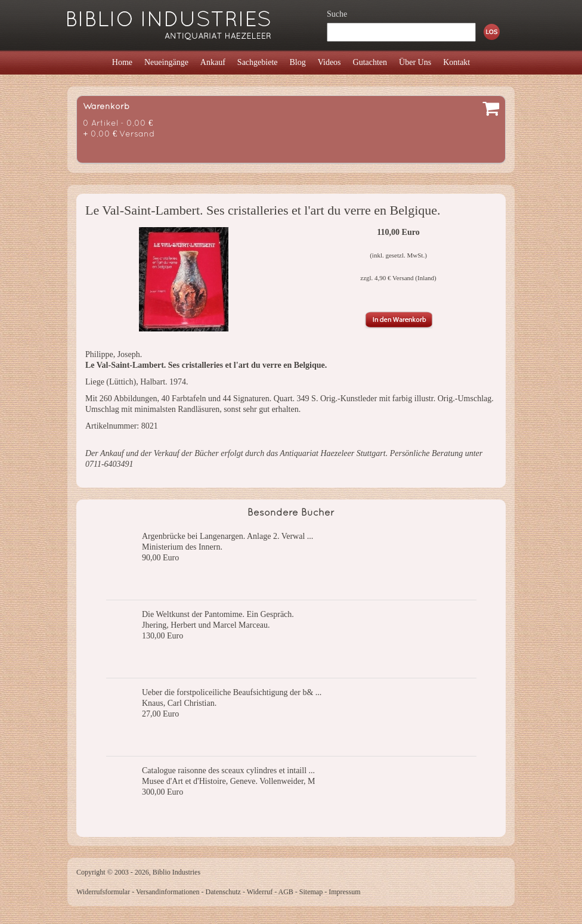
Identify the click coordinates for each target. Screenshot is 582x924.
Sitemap (311, 892)
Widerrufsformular (103, 892)
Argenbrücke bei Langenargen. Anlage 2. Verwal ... (227, 536)
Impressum (344, 892)
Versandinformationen (168, 892)
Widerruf (260, 892)
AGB (286, 892)
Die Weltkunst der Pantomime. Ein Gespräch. (218, 614)
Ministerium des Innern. (182, 547)
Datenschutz (223, 892)
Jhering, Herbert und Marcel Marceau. (206, 625)
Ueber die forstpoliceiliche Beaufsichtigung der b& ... (232, 692)
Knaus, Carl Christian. (179, 703)
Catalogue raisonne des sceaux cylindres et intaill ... (228, 770)
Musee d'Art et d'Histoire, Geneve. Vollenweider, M (229, 781)
